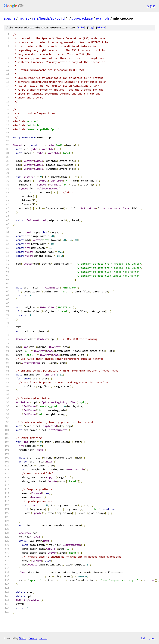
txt (143, 638)
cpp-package (82, 18)
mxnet (24, 18)
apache (10, 18)
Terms (43, 638)
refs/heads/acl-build (48, 18)
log (91, 28)
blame (101, 28)
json (152, 638)
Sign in (151, 6)
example (103, 18)
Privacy (33, 638)
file (81, 28)
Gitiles (23, 638)
